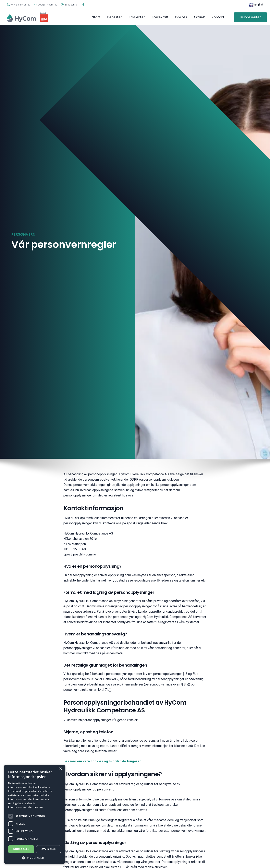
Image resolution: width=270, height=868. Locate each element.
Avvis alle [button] (49, 849)
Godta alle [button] (21, 849)
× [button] (60, 769)
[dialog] (35, 814)
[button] (35, 858)
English (256, 5)
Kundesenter (251, 17)
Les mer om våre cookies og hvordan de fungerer (102, 761)
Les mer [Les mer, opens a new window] (39, 807)
